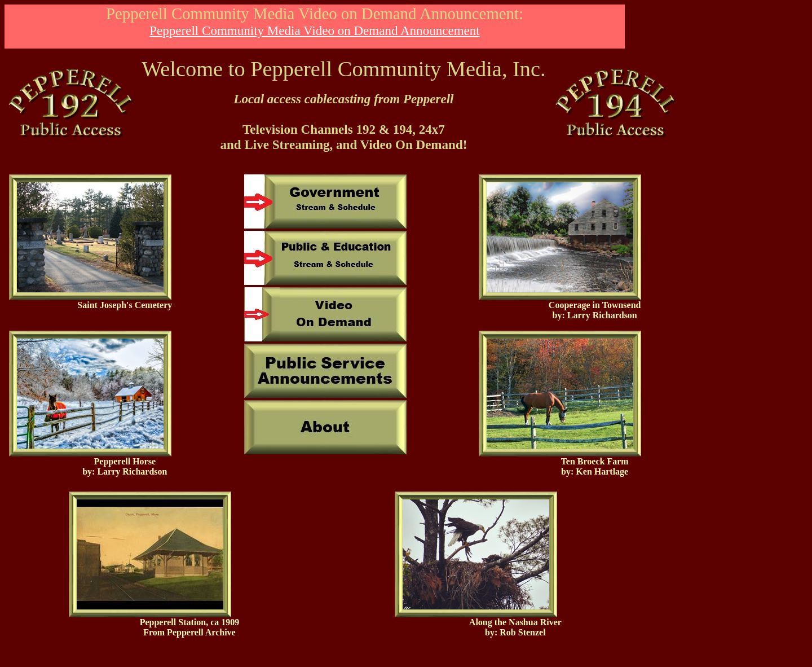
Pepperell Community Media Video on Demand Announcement (314, 30)
